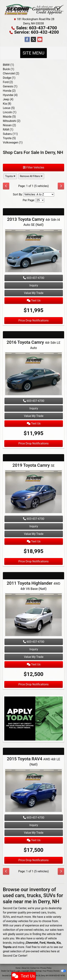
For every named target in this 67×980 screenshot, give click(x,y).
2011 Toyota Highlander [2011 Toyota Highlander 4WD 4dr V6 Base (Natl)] (34, 586)
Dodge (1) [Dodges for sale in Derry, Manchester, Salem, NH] (9, 78)
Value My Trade (34, 293)
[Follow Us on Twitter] (33, 40)
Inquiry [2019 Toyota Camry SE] (34, 526)
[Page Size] (40, 200)
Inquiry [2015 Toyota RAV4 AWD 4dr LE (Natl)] (34, 825)
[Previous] (6, 186)
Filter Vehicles (34, 167)
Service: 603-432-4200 (36, 32)
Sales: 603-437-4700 (37, 28)
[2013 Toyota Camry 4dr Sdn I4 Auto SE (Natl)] (33, 251)
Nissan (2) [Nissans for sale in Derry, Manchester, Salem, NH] (9, 125)
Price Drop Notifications (33, 320)
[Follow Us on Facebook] (27, 40)
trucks (51, 912)
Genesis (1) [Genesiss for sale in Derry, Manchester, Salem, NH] (10, 86)
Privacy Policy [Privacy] (46, 968)
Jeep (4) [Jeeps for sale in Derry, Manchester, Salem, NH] (8, 99)
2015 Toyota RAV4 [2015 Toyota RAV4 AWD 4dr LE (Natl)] (34, 761)
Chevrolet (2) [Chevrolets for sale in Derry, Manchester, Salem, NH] (11, 73)
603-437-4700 (34, 278)
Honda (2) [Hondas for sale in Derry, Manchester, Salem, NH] (9, 91)
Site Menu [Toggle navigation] (34, 53)
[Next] (61, 186)
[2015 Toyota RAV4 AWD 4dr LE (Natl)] (33, 791)
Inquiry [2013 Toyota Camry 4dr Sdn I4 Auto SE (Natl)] (34, 285)
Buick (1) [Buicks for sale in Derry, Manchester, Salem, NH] (8, 69)
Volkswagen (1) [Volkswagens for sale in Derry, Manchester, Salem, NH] (13, 142)
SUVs (6, 917)
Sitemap (38, 971)
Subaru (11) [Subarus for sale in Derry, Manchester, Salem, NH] (10, 134)
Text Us (34, 301)
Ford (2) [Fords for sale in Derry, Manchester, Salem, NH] (8, 82)
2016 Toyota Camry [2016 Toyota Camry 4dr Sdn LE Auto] (33, 345)
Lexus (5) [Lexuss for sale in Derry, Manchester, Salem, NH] (9, 108)
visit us (45, 947)
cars (44, 912)
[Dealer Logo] (33, 9)
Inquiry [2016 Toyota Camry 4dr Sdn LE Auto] (34, 408)
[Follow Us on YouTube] (40, 40)
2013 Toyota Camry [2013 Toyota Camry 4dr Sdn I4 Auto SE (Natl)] (34, 222)
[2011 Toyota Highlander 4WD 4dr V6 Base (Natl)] (33, 615)
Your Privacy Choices (54, 971)
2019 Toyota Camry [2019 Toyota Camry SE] (33, 465)
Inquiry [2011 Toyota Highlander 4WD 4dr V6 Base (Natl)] (34, 649)
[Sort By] (39, 194)
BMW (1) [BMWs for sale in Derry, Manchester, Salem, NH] (8, 65)
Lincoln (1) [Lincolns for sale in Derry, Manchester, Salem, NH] (10, 112)
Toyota (10, 176)
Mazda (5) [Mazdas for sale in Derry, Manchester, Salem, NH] (9, 117)
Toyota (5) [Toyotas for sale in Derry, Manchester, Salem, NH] (9, 138)
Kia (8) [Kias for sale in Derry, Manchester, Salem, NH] (7, 104)
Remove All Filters (31, 176)
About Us (25, 968)
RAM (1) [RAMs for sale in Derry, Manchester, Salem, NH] (8, 130)
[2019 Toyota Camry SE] (33, 492)
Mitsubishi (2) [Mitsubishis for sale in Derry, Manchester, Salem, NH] (12, 121)
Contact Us (35, 968)
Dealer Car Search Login (11, 971)
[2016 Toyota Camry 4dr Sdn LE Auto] (33, 374)
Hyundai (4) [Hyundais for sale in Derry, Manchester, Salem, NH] (10, 95)
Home (18, 968)
